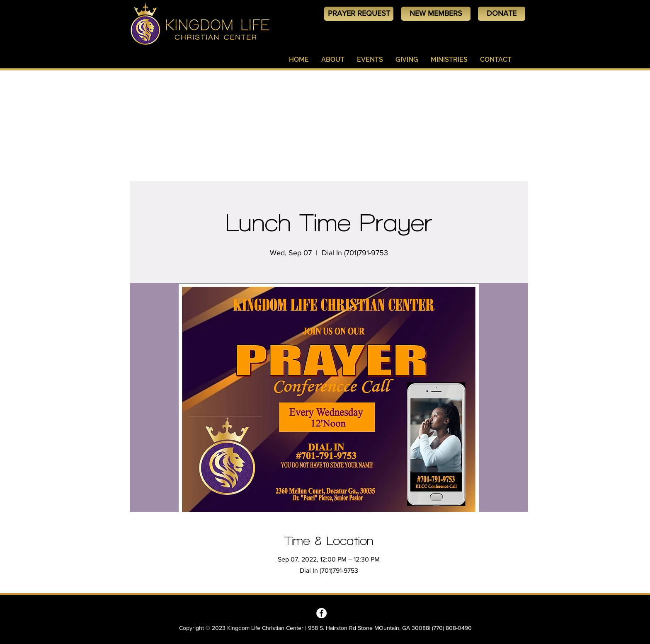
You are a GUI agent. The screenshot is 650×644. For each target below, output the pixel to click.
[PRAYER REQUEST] (359, 14)
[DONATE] (502, 14)
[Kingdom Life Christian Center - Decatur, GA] (321, 613)
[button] (333, 60)
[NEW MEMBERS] (436, 14)
